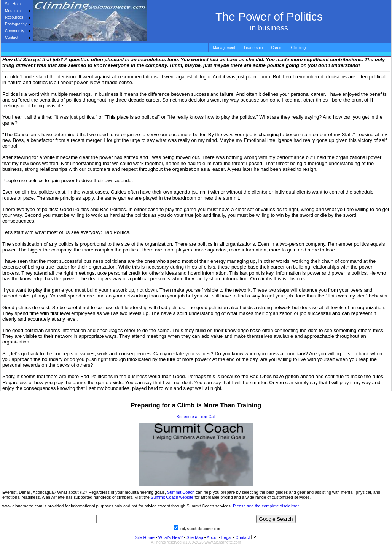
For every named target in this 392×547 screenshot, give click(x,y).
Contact (11, 37)
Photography (16, 24)
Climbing (298, 48)
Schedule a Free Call (196, 417)
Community (15, 31)
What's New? (171, 537)
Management (224, 48)
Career (277, 48)
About (212, 537)
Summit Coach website (172, 497)
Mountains (14, 11)
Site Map (194, 537)
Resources (14, 17)
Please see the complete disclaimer (266, 506)
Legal (227, 537)
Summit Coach (181, 492)
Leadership (253, 48)
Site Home (14, 4)
